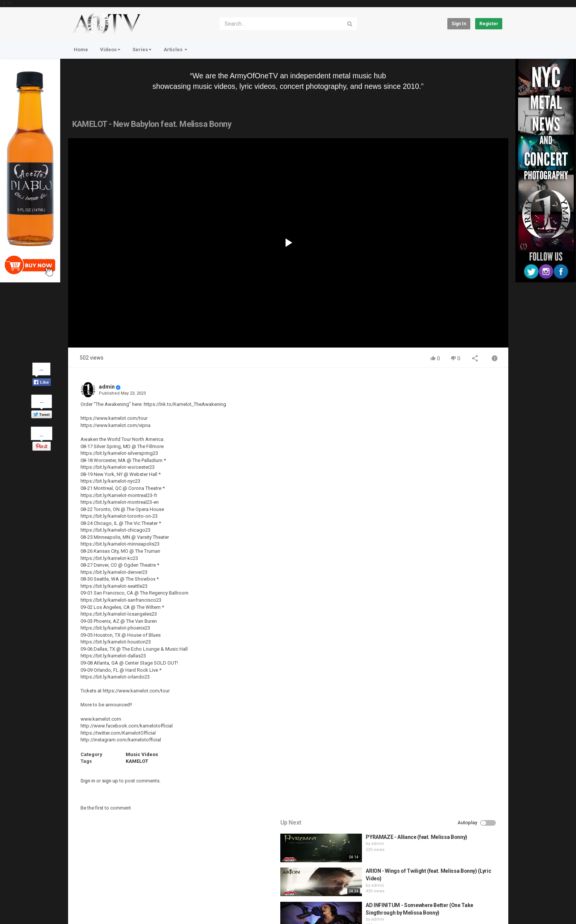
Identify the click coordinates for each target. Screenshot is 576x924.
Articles (176, 50)
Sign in (459, 24)
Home (81, 50)
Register (489, 24)
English (490, 910)
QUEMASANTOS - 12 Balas (448, 533)
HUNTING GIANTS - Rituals (449, 499)
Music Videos (142, 754)
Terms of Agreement (136, 887)
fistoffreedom (436, 505)
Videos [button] (110, 50)
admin (107, 387)
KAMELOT (137, 761)
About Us (104, 907)
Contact (97, 887)
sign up (110, 781)
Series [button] (142, 50)
